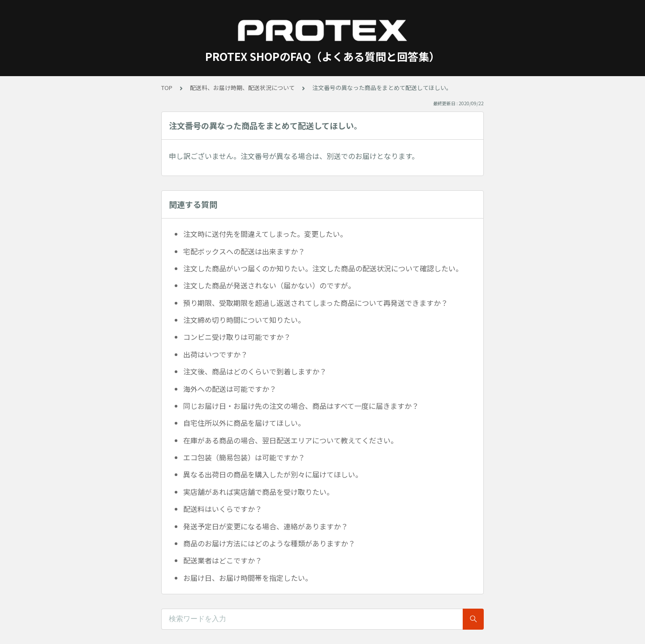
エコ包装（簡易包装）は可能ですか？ (244, 457)
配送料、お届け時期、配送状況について (242, 88)
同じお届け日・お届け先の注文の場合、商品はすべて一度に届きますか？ (301, 406)
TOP (167, 88)
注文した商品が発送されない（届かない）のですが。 (269, 285)
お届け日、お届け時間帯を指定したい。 (248, 578)
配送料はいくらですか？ (223, 509)
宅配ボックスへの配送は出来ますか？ (244, 251)
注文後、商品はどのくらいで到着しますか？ (255, 371)
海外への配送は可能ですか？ (230, 389)
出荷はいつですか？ (215, 354)
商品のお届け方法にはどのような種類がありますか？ (269, 543)
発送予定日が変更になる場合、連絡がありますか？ (266, 526)
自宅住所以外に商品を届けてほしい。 (244, 423)
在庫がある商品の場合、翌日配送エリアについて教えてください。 (290, 440)
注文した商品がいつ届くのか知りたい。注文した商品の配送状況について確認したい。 (323, 268)
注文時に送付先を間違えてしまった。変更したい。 (265, 234)
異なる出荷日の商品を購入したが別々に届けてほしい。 (273, 474)
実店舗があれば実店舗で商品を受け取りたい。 (258, 492)
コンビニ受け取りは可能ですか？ (237, 337)
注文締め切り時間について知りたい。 (244, 320)
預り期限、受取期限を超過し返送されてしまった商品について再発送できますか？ (316, 303)
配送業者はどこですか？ (223, 560)
